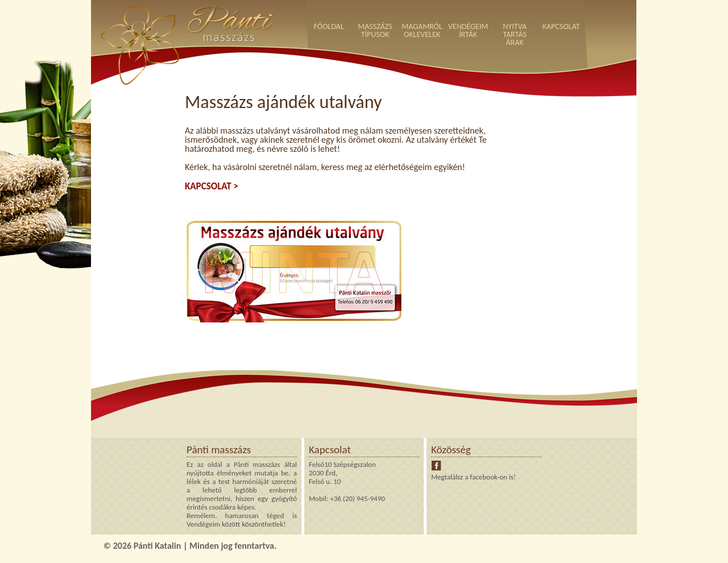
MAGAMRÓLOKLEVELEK (422, 30)
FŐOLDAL (328, 26)
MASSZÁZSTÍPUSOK (375, 30)
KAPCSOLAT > (212, 186)
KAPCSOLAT (561, 26)
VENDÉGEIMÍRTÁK (468, 30)
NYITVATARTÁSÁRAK (515, 34)
